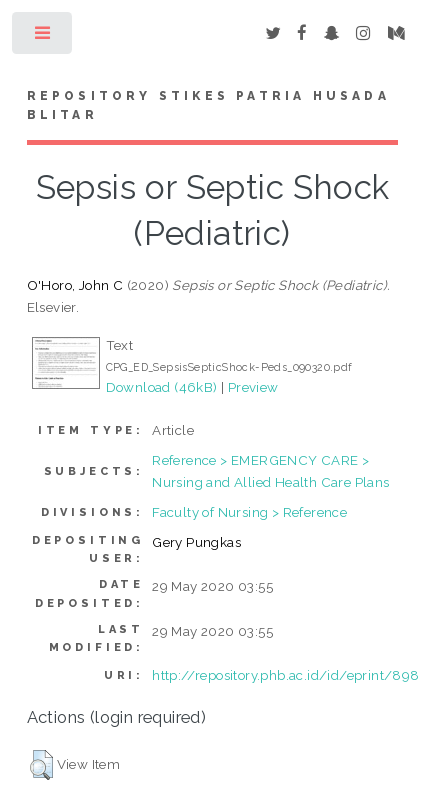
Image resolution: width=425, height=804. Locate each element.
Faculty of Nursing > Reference (249, 512)
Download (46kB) (162, 387)
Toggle (43, 37)
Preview (253, 387)
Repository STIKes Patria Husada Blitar (208, 106)
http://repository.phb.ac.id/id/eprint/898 (285, 675)
